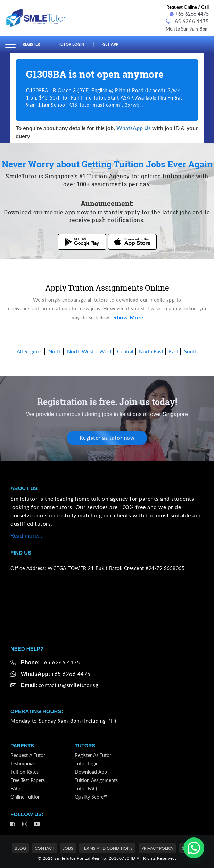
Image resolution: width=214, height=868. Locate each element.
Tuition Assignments (96, 779)
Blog (20, 848)
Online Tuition (26, 796)
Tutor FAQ (86, 788)
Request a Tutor (28, 754)
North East (151, 350)
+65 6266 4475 (189, 14)
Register (33, 44)
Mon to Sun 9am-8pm (185, 28)
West (105, 350)
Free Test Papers (28, 779)
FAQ (15, 788)
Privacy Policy (157, 848)
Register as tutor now (107, 437)
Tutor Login (76, 44)
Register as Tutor (93, 754)
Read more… (26, 535)
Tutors (85, 745)
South (191, 350)
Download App (91, 771)
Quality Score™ (91, 796)
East (174, 350)
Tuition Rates (24, 771)
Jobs (68, 848)
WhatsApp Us (134, 127)
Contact (44, 848)
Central (125, 350)
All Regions (30, 350)
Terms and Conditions (107, 848)
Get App (119, 44)
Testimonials (23, 763)
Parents (23, 745)
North (55, 350)
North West (80, 350)
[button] (194, 848)
